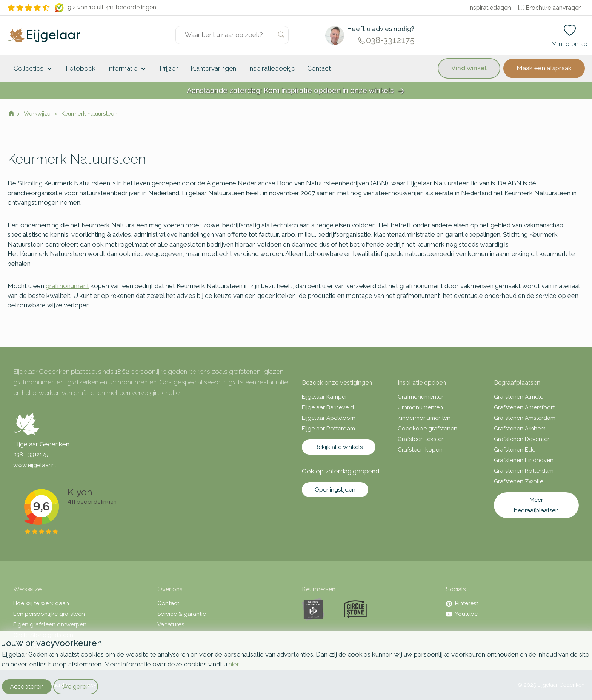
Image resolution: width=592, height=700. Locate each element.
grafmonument (67, 286)
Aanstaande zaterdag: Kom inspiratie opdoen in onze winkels (296, 91)
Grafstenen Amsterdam (525, 418)
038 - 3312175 (31, 455)
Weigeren (76, 686)
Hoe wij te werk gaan (41, 603)
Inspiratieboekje (272, 68)
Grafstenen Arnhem (520, 429)
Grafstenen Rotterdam (524, 471)
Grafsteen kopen (420, 450)
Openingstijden (335, 490)
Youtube (462, 614)
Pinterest (462, 603)
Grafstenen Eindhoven (524, 460)
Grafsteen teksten (421, 439)
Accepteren (27, 686)
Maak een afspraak (544, 68)
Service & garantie (182, 614)
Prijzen (169, 68)
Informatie (128, 69)
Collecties (34, 69)
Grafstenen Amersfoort (524, 407)
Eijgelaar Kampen (325, 397)
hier (234, 664)
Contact (319, 68)
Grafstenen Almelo (519, 397)
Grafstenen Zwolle (519, 481)
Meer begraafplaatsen (536, 505)
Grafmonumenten (421, 397)
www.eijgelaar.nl (35, 465)
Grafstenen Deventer (522, 439)
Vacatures (171, 624)
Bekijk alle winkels (339, 447)
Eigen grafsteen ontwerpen (50, 624)
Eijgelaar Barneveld (328, 407)
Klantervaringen (214, 68)
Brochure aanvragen (550, 8)
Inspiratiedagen (490, 8)
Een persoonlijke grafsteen (49, 614)
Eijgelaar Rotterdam (328, 429)
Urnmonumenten (420, 407)
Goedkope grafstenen (427, 429)
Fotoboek (81, 68)
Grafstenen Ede (515, 450)
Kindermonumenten (424, 418)
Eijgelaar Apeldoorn (329, 418)
